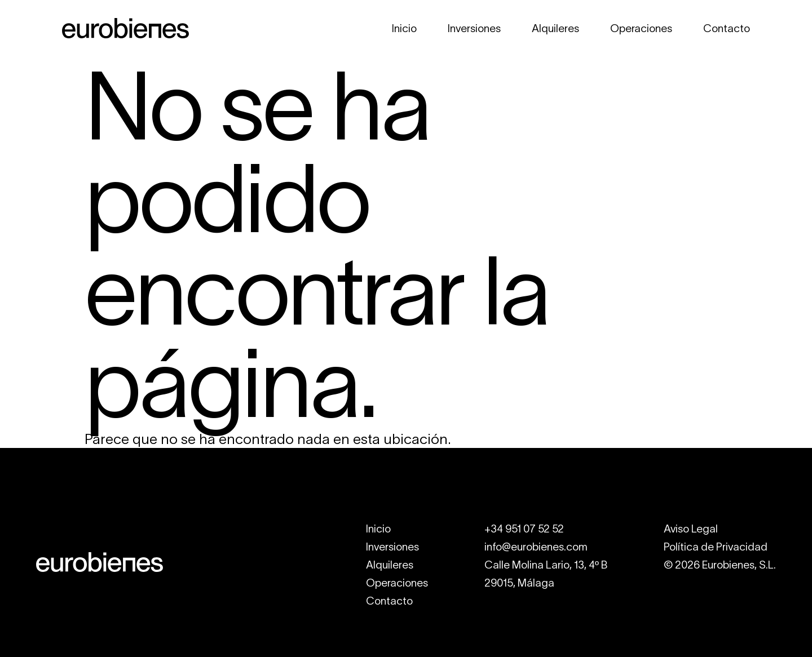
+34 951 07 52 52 (524, 529)
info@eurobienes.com (536, 547)
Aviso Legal (691, 529)
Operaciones (641, 28)
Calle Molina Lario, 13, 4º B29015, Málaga (546, 574)
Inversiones (474, 28)
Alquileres (555, 28)
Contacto (727, 28)
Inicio (404, 28)
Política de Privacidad (716, 547)
